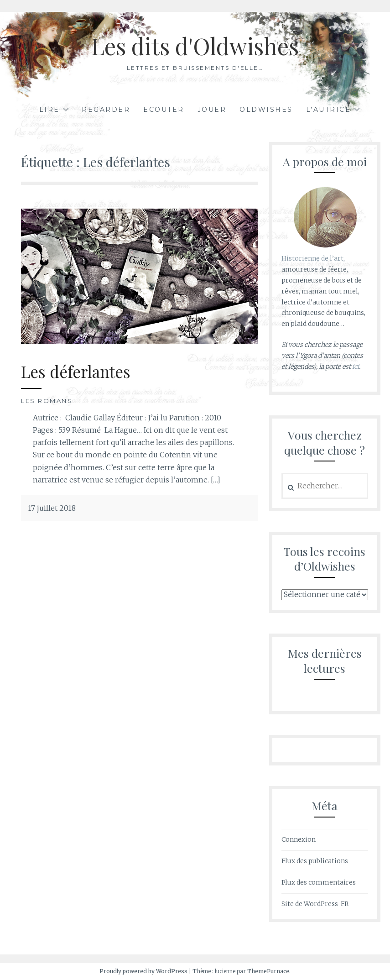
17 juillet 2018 (52, 508)
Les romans (47, 401)
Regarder (106, 110)
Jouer (212, 110)
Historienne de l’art (312, 258)
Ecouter (164, 110)
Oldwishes (266, 110)
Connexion (299, 839)
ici (356, 367)
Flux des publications (315, 861)
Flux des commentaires (319, 882)
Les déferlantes (76, 371)
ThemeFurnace (268, 971)
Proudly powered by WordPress (143, 971)
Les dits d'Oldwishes (195, 46)
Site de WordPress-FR (315, 904)
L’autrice (329, 110)
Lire (49, 110)
